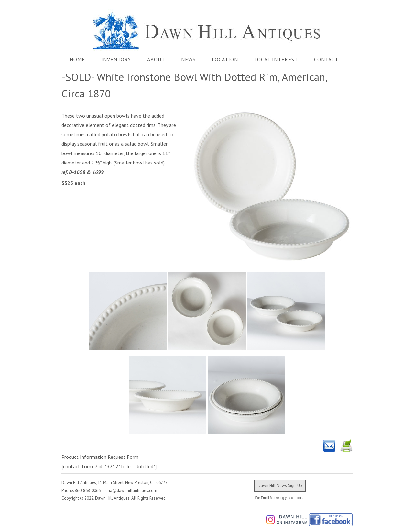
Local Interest (276, 59)
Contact (326, 59)
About (156, 59)
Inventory (116, 59)
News (188, 59)
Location (225, 59)
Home (77, 59)
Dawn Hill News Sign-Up (280, 486)
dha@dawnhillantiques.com (129, 490)
